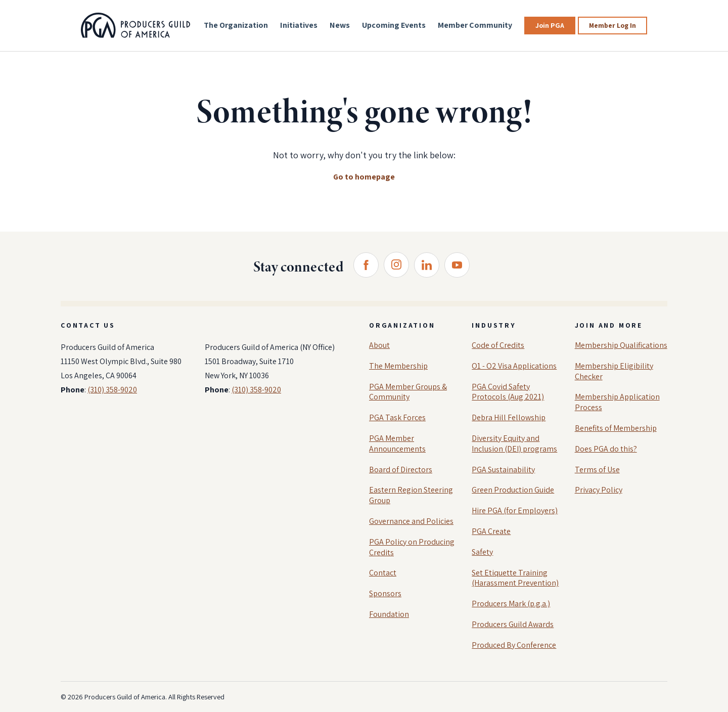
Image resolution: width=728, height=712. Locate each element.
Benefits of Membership (616, 428)
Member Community (475, 25)
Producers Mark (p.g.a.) (511, 604)
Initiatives (299, 25)
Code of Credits (498, 345)
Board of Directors (401, 470)
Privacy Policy (599, 490)
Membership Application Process (617, 402)
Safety (482, 552)
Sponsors (385, 593)
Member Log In (612, 25)
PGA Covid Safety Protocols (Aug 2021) (508, 392)
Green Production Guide (513, 490)
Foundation (389, 614)
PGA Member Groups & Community (408, 392)
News (340, 25)
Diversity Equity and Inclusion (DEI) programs (514, 443)
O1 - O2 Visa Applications (514, 366)
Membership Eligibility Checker (614, 371)
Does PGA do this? (606, 449)
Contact (383, 573)
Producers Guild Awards (513, 624)
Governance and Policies (411, 521)
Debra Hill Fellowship (509, 417)
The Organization (236, 25)
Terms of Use (597, 470)
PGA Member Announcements (397, 443)
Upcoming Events (394, 25)
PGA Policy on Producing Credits (412, 547)
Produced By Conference (514, 645)
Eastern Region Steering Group (411, 495)
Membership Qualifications (621, 345)
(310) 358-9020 (112, 390)
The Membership (398, 366)
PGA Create (491, 531)
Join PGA (550, 25)
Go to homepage (364, 177)
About (379, 345)
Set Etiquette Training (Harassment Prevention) (515, 578)
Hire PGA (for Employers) (515, 510)
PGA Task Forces (397, 417)
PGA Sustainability (503, 470)
